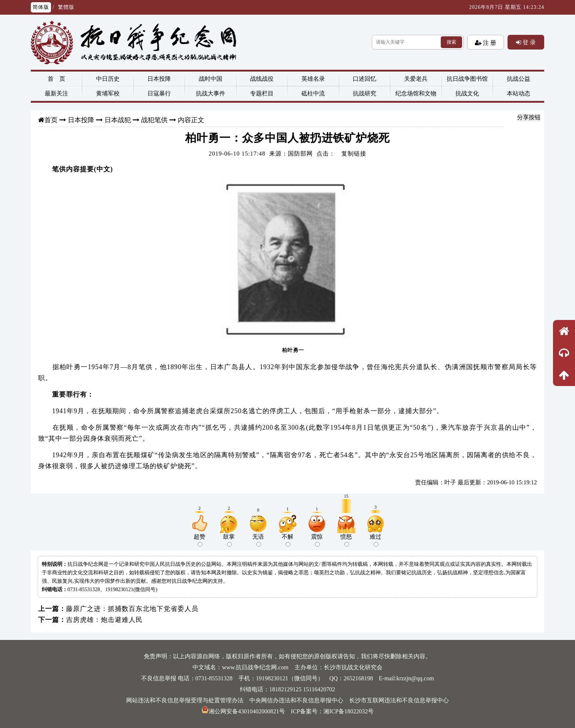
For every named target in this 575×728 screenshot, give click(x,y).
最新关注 (56, 93)
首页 (51, 120)
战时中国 (210, 79)
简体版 (41, 7)
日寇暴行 (159, 93)
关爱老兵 (416, 79)
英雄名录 (313, 79)
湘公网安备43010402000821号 (243, 711)
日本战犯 (118, 120)
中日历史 (108, 79)
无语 (258, 540)
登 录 (528, 42)
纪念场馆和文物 (416, 93)
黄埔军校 (108, 93)
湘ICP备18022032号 (349, 711)
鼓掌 (229, 540)
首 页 (56, 79)
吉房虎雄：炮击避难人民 (104, 620)
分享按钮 (529, 117)
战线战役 (262, 79)
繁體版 (66, 7)
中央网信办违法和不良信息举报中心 (296, 700)
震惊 (317, 540)
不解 (287, 540)
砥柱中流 (313, 93)
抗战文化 (467, 93)
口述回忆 (365, 79)
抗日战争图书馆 (467, 79)
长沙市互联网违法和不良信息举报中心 (399, 700)
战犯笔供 (154, 120)
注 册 (489, 43)
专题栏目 (262, 93)
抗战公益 (519, 79)
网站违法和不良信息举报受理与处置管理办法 (185, 700)
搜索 (451, 42)
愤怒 (346, 540)
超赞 (199, 540)
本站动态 (519, 93)
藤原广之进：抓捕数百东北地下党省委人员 (132, 609)
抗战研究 (365, 93)
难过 (376, 540)
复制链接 (354, 154)
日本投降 (159, 79)
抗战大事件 (210, 93)
